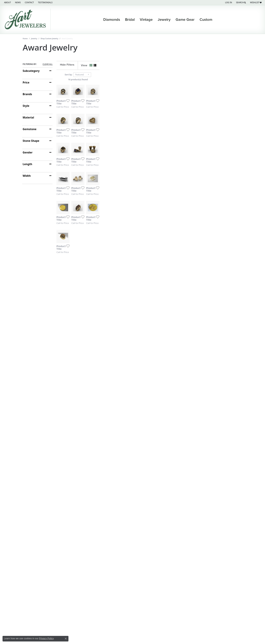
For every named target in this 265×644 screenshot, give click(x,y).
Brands (27, 94)
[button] (228, 3)
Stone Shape (31, 141)
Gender (28, 152)
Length (27, 164)
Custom (206, 20)
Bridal (130, 20)
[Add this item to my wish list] (115, 148)
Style (26, 106)
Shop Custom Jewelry (49, 39)
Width (27, 176)
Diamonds (112, 20)
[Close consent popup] (66, 639)
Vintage (146, 20)
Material (28, 117)
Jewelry (164, 20)
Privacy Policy (46, 638)
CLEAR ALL (48, 64)
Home (25, 39)
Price (26, 82)
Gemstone (30, 129)
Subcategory (31, 71)
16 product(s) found (149, 80)
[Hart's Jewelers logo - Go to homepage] (26, 20)
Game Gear (185, 20)
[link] (7, 3)
